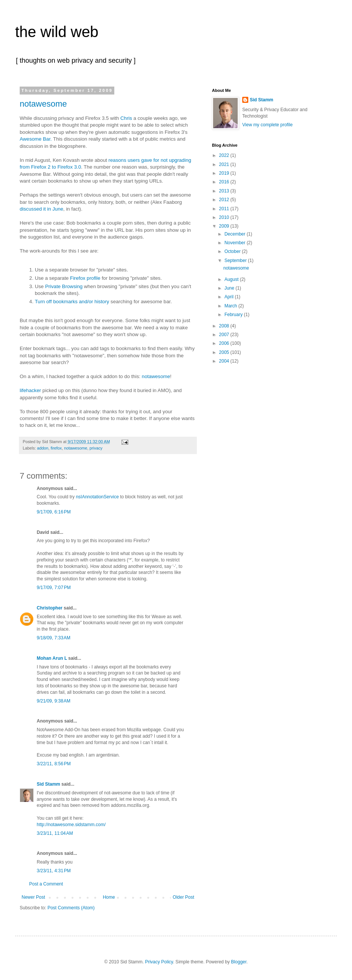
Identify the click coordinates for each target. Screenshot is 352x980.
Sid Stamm (48, 784)
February (234, 315)
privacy (96, 448)
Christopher (50, 608)
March (231, 306)
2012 (225, 200)
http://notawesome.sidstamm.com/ (71, 825)
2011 (225, 209)
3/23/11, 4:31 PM (54, 871)
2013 (225, 191)
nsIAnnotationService (97, 497)
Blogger (239, 962)
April (230, 297)
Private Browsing (64, 286)
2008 (225, 326)
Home (109, 897)
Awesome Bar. (36, 139)
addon (43, 448)
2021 (225, 164)
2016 (225, 182)
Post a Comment (46, 884)
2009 (225, 226)
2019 (225, 173)
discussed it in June (41, 209)
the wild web (57, 32)
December (236, 234)
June (230, 288)
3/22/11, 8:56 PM (54, 764)
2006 (225, 343)
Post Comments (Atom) (71, 908)
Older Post (183, 897)
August (232, 279)
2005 (225, 352)
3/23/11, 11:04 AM (55, 833)
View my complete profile (267, 125)
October (233, 251)
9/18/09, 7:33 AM (54, 638)
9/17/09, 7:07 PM (54, 588)
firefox (56, 448)
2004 (225, 361)
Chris (126, 118)
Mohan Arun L (52, 658)
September (236, 261)
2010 (225, 217)
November (236, 243)
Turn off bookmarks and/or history (72, 302)
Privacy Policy (159, 962)
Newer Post (33, 897)
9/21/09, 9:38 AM (54, 701)
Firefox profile (85, 278)
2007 (225, 335)
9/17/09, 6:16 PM (54, 512)
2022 (225, 155)
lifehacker (30, 390)
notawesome (43, 104)
